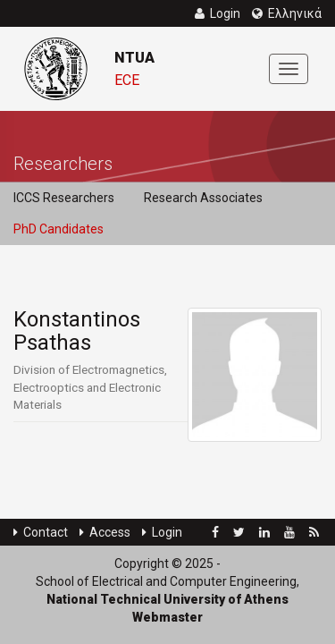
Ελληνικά (287, 13)
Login (162, 532)
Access (105, 532)
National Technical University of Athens (167, 599)
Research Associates (203, 198)
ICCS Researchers (64, 198)
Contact (41, 532)
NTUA (134, 58)
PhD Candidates (59, 229)
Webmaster (167, 617)
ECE (127, 80)
